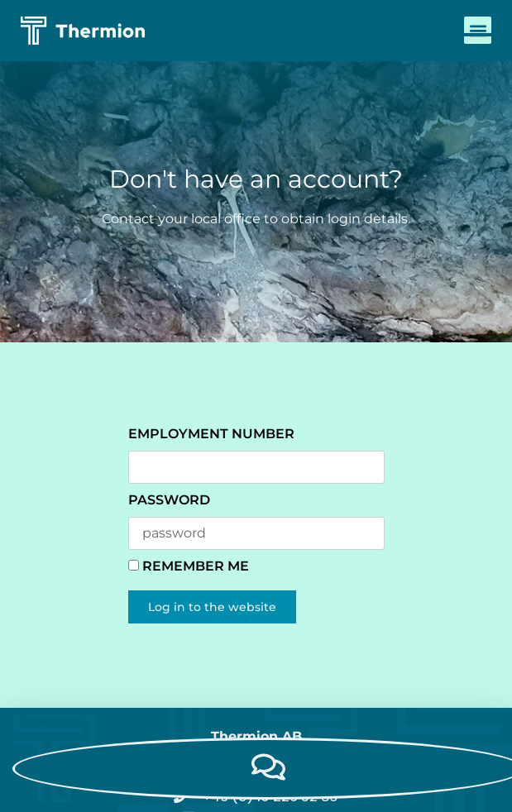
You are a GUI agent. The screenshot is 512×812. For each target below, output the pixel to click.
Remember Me (189, 566)
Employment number (211, 434)
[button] (478, 30)
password (169, 500)
